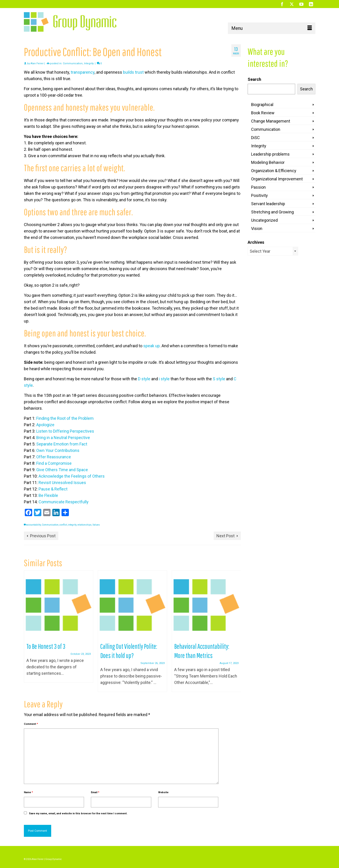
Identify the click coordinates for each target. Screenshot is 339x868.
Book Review (263, 113)
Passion (258, 187)
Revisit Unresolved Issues (62, 483)
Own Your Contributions (58, 450)
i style (164, 379)
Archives (256, 242)
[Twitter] (292, 4)
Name (28, 792)
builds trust (133, 72)
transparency (83, 72)
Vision (257, 228)
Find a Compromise (54, 463)
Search (254, 79)
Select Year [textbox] (260, 251)
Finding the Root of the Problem (65, 418)
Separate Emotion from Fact (62, 444)
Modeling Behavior (268, 162)
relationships (84, 525)
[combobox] (273, 251)
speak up (151, 346)
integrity (72, 525)
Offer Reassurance (54, 457)
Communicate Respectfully (64, 502)
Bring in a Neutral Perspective (63, 438)
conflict (63, 525)
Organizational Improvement (277, 179)
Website (163, 792)
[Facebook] (282, 4)
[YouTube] (301, 4)
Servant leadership (268, 204)
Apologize (45, 425)
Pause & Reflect (53, 489)
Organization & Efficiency (274, 171)
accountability (34, 525)
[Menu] (272, 28)
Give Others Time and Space (62, 470)
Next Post (226, 536)
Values (96, 525)
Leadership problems (270, 154)
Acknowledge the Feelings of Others (72, 476)
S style (219, 379)
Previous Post (43, 536)
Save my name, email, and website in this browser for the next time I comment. (78, 813)
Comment (31, 724)
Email (95, 792)
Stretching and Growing (272, 212)
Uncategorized (264, 220)
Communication (73, 63)
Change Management (271, 121)
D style (144, 379)
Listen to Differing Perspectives (65, 431)
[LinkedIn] (311, 4)
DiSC (255, 138)
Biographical (262, 105)
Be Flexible (48, 495)
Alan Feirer (37, 63)
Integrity (89, 63)
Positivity (259, 195)
